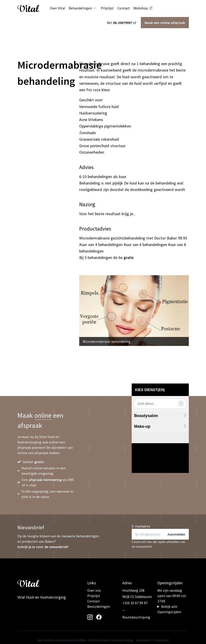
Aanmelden (176, 534)
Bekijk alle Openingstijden (169, 609)
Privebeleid (161, 640)
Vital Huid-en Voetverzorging (42, 597)
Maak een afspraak (165, 23)
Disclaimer (144, 640)
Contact (94, 601)
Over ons (94, 590)
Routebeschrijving (136, 617)
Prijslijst (94, 596)
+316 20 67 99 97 (135, 603)
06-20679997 (123, 23)
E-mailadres (141, 526)
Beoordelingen (99, 606)
